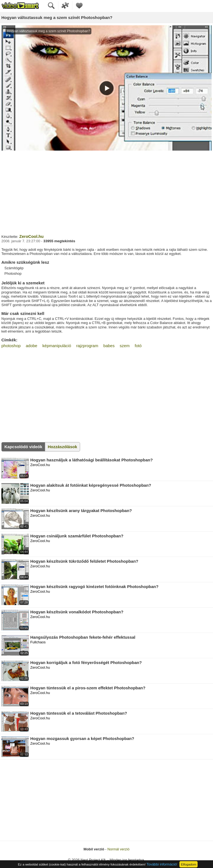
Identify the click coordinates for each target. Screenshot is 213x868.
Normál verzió (118, 849)
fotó (138, 346)
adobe (32, 346)
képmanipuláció (57, 346)
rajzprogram (87, 346)
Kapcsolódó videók (23, 447)
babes (109, 346)
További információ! (162, 864)
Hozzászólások (63, 447)
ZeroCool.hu (31, 236)
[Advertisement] (106, 192)
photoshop (11, 346)
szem (125, 346)
